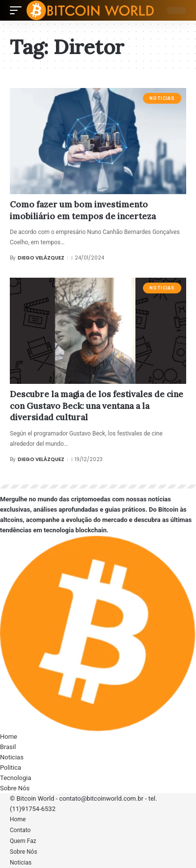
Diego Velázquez (41, 258)
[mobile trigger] (18, 10)
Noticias (162, 98)
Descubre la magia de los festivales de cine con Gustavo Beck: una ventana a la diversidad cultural (97, 406)
